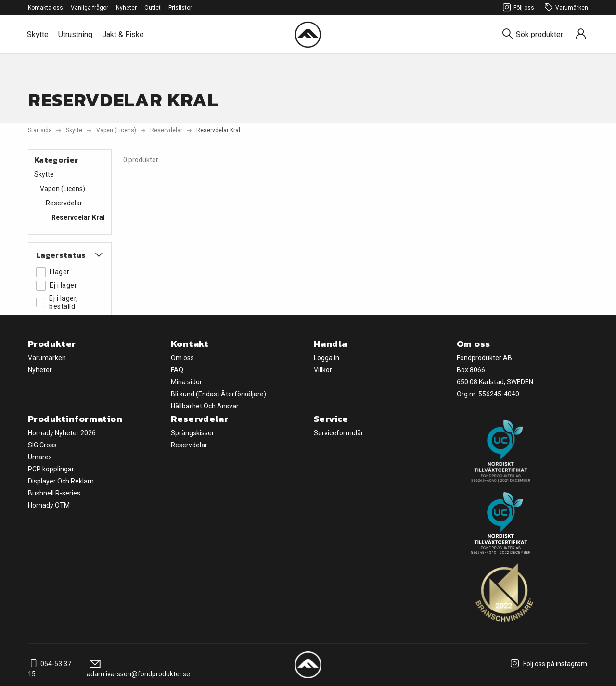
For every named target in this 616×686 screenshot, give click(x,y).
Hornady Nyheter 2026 (62, 433)
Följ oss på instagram (547, 664)
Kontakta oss (45, 8)
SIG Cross (42, 445)
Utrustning (75, 34)
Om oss (182, 358)
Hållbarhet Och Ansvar (205, 406)
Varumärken (565, 8)
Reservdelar (166, 130)
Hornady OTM (49, 505)
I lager (53, 272)
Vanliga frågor (90, 8)
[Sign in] (581, 34)
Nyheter (126, 8)
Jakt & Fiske (123, 34)
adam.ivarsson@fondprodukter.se (138, 669)
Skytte (38, 34)
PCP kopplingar (51, 469)
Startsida (40, 130)
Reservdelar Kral (78, 217)
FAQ (177, 370)
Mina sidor (186, 382)
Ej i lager (57, 286)
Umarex (40, 457)
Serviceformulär (339, 433)
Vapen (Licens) (116, 130)
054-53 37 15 (50, 669)
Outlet (153, 8)
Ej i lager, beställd (57, 302)
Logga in (327, 358)
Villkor (323, 370)
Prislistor (180, 8)
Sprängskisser (192, 433)
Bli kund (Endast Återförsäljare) (218, 394)
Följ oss (517, 8)
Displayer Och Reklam (61, 481)
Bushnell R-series (54, 493)
